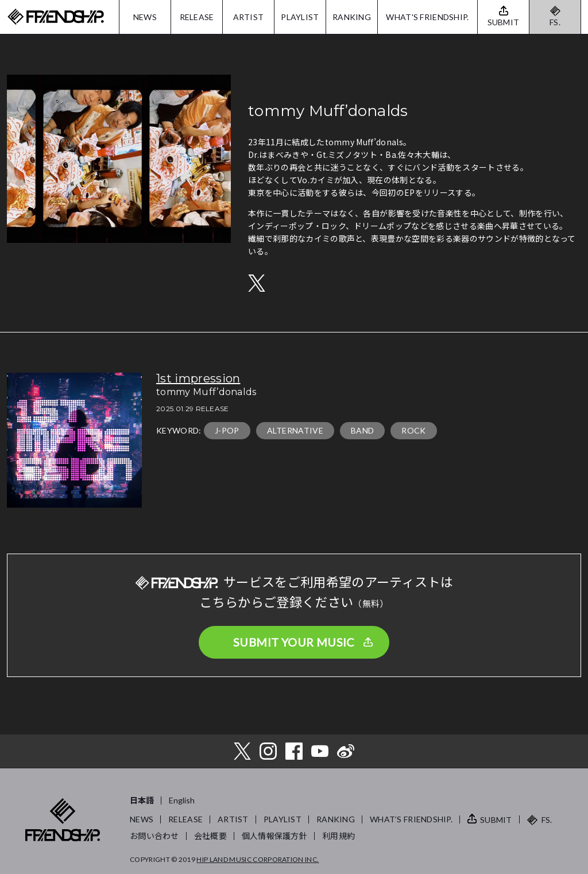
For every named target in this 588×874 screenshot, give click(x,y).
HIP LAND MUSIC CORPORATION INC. (258, 859)
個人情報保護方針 (274, 836)
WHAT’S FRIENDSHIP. (411, 819)
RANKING (352, 17)
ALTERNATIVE (295, 430)
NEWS (145, 17)
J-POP (227, 430)
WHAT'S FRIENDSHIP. (427, 17)
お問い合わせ (154, 836)
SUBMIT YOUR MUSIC (294, 642)
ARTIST (249, 17)
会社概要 (210, 836)
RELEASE (197, 17)
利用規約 (339, 836)
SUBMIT (496, 820)
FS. (555, 22)
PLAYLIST (300, 17)
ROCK (413, 430)
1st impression (198, 378)
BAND (362, 430)
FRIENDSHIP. (56, 17)
